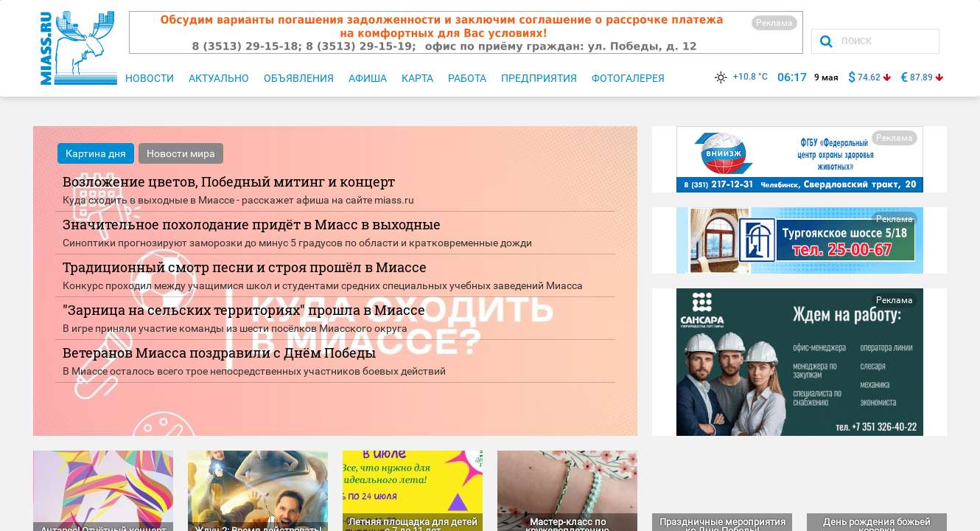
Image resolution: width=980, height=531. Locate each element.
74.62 (869, 77)
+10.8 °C (740, 77)
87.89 (921, 77)
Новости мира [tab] (181, 153)
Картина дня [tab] (96, 153)
